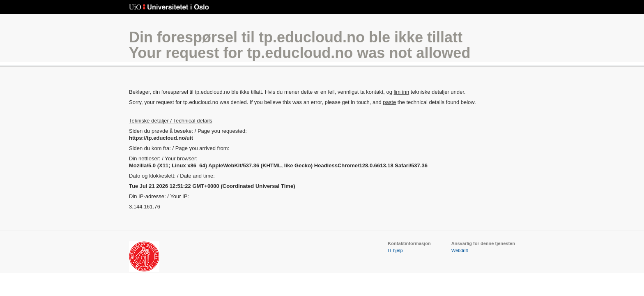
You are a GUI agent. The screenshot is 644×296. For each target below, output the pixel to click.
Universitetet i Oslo (169, 7)
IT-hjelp (395, 250)
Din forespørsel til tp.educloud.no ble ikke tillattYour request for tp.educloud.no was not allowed (300, 45)
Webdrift (460, 250)
